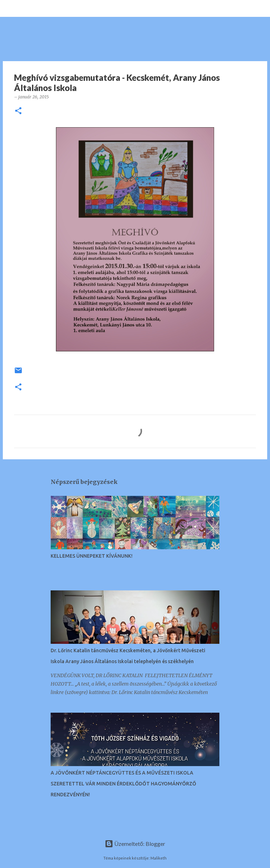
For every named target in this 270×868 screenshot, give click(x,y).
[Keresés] (30, 8)
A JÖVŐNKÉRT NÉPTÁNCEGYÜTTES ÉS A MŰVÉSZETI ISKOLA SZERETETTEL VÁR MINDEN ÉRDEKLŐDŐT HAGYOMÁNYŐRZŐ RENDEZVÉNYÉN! (123, 784)
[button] (18, 111)
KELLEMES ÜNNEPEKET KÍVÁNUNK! (92, 556)
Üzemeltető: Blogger (135, 844)
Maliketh (159, 858)
